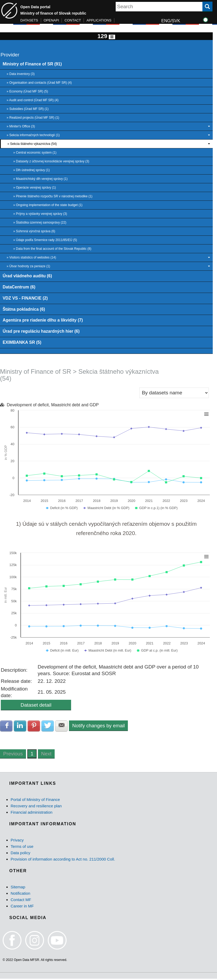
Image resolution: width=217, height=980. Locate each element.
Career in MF (22, 908)
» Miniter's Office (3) (108, 127)
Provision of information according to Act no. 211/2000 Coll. (63, 860)
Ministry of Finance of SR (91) (33, 64)
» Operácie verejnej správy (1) (35, 188)
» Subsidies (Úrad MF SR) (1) (28, 109)
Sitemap (18, 888)
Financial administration (32, 814)
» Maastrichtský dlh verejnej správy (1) (40, 179)
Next (46, 755)
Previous (13, 755)
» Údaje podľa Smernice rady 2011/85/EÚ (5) (45, 240)
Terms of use (22, 848)
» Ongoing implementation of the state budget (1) (48, 205)
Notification (20, 895)
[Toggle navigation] (112, 37)
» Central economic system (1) (35, 153)
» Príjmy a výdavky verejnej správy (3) (40, 214)
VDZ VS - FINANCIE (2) (26, 299)
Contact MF (21, 901)
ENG (166, 21)
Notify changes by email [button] (100, 727)
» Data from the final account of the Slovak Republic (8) (52, 249)
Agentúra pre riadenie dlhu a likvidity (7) (44, 321)
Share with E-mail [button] (63, 727)
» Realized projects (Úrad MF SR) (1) (33, 118)
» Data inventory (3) (21, 74)
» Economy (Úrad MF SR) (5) (27, 92)
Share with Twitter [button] (49, 727)
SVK (176, 21)
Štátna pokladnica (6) (24, 310)
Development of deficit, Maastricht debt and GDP (53, 406)
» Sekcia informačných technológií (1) (108, 135)
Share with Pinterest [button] (34, 727)
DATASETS (29, 20)
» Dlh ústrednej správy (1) (31, 170)
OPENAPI (51, 20)
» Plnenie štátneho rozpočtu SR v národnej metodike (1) (53, 197)
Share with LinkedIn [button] (20, 727)
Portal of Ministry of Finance (35, 801)
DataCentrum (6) (19, 287)
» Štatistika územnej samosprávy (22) (40, 223)
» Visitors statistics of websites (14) (108, 258)
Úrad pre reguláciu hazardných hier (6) (42, 332)
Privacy (17, 841)
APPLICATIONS (99, 20)
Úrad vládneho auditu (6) (28, 276)
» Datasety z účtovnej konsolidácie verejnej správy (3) (51, 162)
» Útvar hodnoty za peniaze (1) (108, 266)
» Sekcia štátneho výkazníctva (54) (109, 144)
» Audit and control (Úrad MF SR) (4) (32, 100)
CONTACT (73, 20)
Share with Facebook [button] (6, 727)
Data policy (20, 854)
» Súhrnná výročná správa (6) (34, 231)
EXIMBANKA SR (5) (22, 343)
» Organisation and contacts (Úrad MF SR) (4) (39, 83)
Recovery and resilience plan (36, 807)
